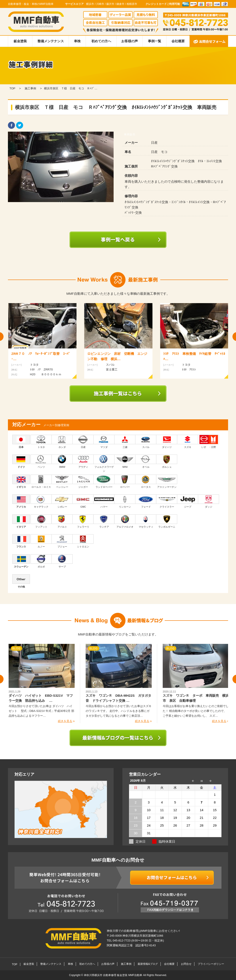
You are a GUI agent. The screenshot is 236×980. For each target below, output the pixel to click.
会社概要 (178, 41)
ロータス (146, 481)
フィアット (41, 521)
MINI (125, 461)
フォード (146, 501)
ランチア (104, 521)
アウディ (83, 461)
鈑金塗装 (20, 41)
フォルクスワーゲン (104, 463)
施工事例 (126, 964)
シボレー (62, 501)
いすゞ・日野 (209, 442)
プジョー (62, 541)
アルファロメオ (125, 521)
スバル (146, 442)
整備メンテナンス (51, 41)
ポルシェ (167, 461)
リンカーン (125, 501)
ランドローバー (104, 481)
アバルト (62, 521)
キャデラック (41, 501)
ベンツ (41, 461)
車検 (77, 41)
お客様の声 (130, 41)
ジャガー (83, 481)
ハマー (104, 501)
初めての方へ (101, 41)
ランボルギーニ (167, 521)
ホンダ (62, 442)
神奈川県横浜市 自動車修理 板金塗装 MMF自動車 (113, 975)
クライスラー (167, 501)
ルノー (41, 541)
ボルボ (41, 561)
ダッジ (209, 501)
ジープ (188, 501)
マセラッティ (146, 521)
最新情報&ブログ (148, 964)
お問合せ (186, 964)
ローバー (125, 481)
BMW (62, 461)
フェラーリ (83, 521)
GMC (83, 501)
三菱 (125, 442)
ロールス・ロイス (41, 481)
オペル (146, 461)
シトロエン (83, 541)
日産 (83, 442)
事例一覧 (155, 41)
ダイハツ (167, 442)
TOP (15, 964)
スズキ (188, 442)
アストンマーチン (167, 481)
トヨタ (41, 442)
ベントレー (62, 481)
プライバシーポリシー (211, 964)
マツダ (104, 442)
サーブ (62, 561)
